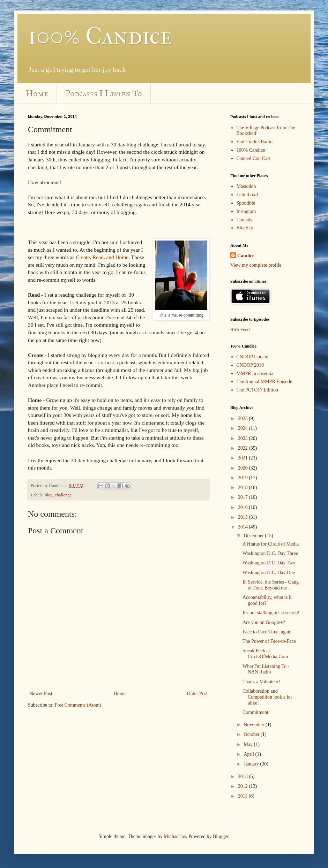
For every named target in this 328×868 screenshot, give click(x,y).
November (255, 725)
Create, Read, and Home (102, 257)
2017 (244, 497)
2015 (244, 517)
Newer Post (41, 694)
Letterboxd (247, 195)
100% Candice (100, 36)
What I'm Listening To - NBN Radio (266, 669)
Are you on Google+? (264, 622)
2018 (244, 488)
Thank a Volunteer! (261, 682)
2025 (244, 418)
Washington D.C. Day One (269, 573)
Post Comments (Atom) (78, 705)
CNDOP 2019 (250, 365)
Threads (244, 220)
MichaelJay (175, 836)
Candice (246, 256)
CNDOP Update (252, 357)
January (252, 764)
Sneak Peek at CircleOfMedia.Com (265, 654)
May (249, 744)
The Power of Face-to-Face (269, 641)
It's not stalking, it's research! (271, 613)
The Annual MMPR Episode (264, 382)
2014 (244, 527)
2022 (244, 448)
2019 (244, 478)
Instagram (246, 211)
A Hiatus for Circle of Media (271, 544)
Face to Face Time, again (267, 632)
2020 (244, 468)
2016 (244, 507)
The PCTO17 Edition (258, 390)
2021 (244, 458)
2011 (243, 796)
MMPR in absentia (255, 374)
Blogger (221, 836)
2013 (244, 776)
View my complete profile (256, 265)
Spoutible (246, 203)
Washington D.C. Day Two (269, 563)
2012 (244, 786)
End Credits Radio (255, 142)
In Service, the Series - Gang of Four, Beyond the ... (271, 585)
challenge (63, 495)
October (252, 734)
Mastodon (246, 186)
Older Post (197, 694)
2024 (244, 428)
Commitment (255, 712)
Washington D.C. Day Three (270, 553)
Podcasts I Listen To (104, 93)
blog (49, 495)
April (249, 754)
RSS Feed (240, 330)
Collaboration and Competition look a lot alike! (267, 697)
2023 (244, 438)
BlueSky (245, 228)
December (254, 536)
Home (37, 93)
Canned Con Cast (254, 158)
